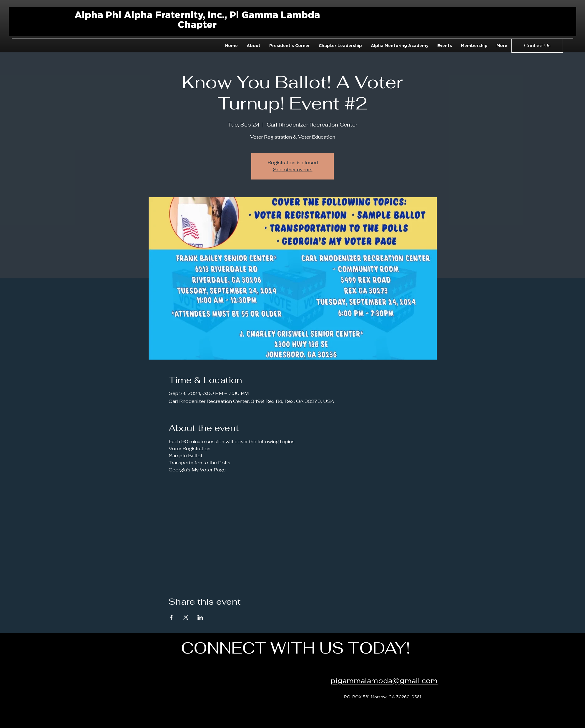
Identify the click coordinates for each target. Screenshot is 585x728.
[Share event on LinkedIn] (200, 617)
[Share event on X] (186, 617)
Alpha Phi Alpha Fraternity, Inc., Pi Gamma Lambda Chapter (197, 20)
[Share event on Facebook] (171, 617)
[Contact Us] (537, 46)
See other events (293, 170)
